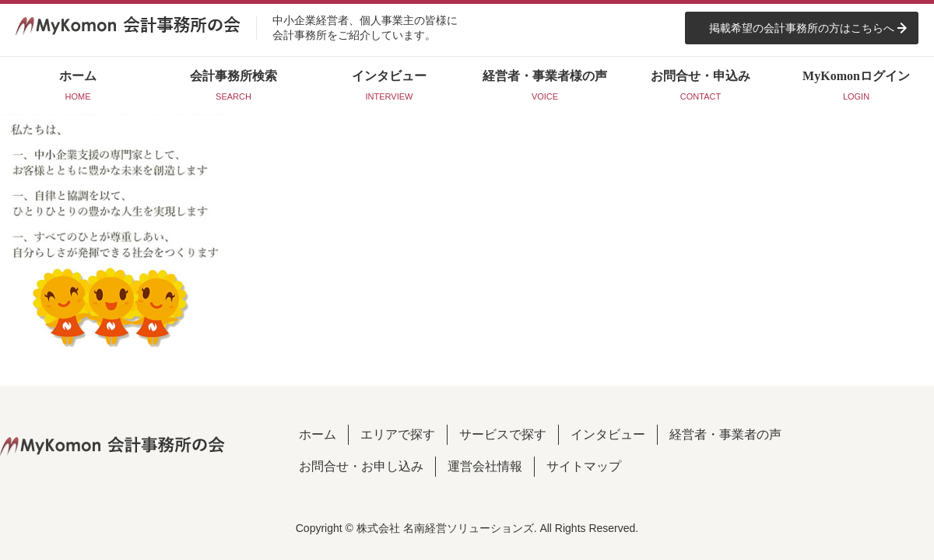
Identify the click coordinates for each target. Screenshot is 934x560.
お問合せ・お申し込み (361, 466)
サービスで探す (503, 434)
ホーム (318, 434)
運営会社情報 (485, 466)
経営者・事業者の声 (725, 434)
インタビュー (608, 434)
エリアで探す (398, 434)
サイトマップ (584, 466)
